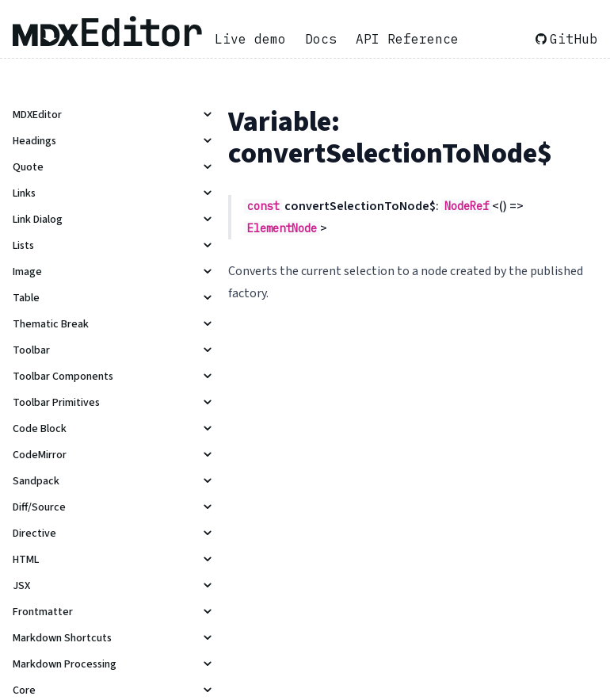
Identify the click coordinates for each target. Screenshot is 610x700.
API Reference (407, 39)
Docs (321, 39)
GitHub (566, 39)
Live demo (250, 39)
